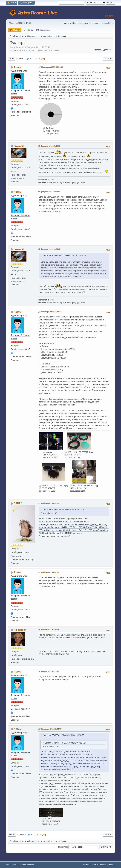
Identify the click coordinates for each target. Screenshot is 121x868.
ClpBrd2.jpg (49, 819)
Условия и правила (99, 865)
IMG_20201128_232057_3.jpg (53, 486)
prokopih (19, 146)
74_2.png (48, 128)
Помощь (87, 865)
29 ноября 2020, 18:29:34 (49, 630)
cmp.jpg (48, 452)
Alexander (20, 630)
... (33, 59)
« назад (97, 50)
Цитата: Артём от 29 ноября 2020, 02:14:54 (63, 510)
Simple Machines (27, 865)
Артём (18, 67)
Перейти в (63, 847)
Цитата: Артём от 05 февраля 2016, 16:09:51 (64, 255)
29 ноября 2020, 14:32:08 (49, 503)
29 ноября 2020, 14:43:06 (49, 572)
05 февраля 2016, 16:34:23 (49, 249)
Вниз (11, 59)
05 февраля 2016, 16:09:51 (49, 192)
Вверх (12, 835)
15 (39, 59)
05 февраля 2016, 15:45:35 (49, 146)
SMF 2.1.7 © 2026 (13, 865)
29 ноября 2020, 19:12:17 (49, 672)
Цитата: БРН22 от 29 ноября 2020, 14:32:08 (63, 735)
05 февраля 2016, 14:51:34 (52, 67)
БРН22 (18, 503)
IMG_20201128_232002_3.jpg (79, 452)
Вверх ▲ (112, 865)
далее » (107, 50)
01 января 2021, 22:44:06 (51, 729)
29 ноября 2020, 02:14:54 (51, 312)
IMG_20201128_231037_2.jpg (84, 486)
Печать (108, 59)
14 (36, 59)
